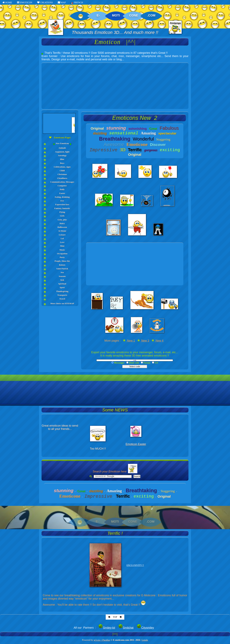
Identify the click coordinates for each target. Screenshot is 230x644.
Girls (62, 216)
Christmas (62, 174)
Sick (62, 280)
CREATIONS (45, 2)
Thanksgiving (62, 291)
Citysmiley (145, 628)
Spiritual (62, 284)
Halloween (62, 227)
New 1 (129, 341)
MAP (62, 2)
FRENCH (77, 3)
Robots (62, 265)
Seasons (62, 276)
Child (62, 171)
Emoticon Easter (136, 444)
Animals (62, 148)
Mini (62, 246)
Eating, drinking (62, 197)
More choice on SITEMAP (62, 303)
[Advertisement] (115, 85)
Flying (62, 212)
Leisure (62, 235)
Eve (62, 201)
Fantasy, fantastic (62, 208)
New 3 (143, 341)
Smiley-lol (107, 628)
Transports (62, 295)
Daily (62, 189)
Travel (62, 299)
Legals (145, 640)
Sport (62, 287)
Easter (62, 193)
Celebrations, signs (62, 167)
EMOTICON (25, 2)
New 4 (158, 341)
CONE (134, 15)
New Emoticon (62, 144)
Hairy (62, 223)
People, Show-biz (62, 261)
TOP (115, 617)
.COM (151, 15)
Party (62, 257)
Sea (62, 272)
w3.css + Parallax (102, 640)
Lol (62, 238)
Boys (62, 163)
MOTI (116, 15)
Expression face (62, 204)
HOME (7, 2)
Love (62, 242)
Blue (62, 159)
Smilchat (126, 628)
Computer (62, 186)
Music (62, 250)
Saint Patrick (62, 269)
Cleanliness (62, 178)
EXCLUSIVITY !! (135, 565)
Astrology (62, 155)
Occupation (62, 254)
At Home (62, 231)
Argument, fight (62, 152)
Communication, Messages (62, 182)
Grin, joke (62, 220)
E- (98, 15)
